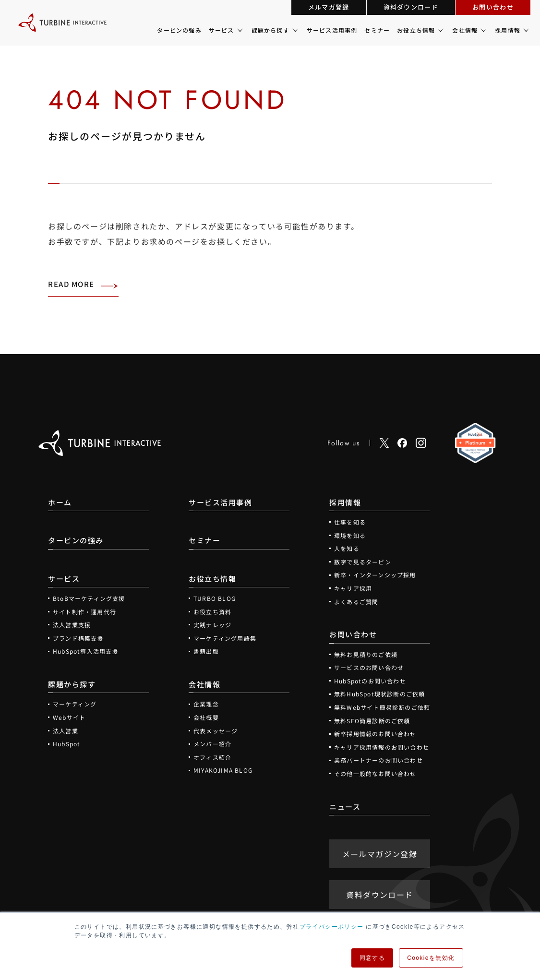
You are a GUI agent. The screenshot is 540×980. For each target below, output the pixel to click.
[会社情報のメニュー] (483, 30)
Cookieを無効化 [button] (431, 958)
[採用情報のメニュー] (525, 30)
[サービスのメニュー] (239, 30)
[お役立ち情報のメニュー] (440, 30)
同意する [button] (372, 958)
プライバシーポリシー (332, 927)
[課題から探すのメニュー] (294, 30)
